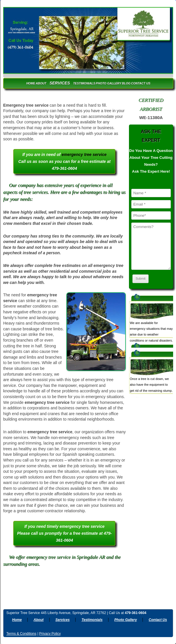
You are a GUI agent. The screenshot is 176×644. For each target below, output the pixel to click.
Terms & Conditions (21, 634)
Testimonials (84, 83)
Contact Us (141, 83)
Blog (126, 83)
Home (31, 83)
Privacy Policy (50, 634)
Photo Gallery (108, 83)
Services (60, 83)
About (41, 83)
